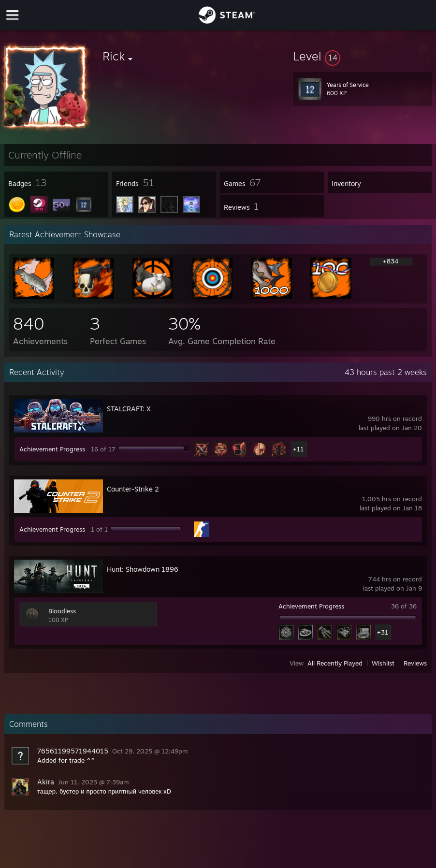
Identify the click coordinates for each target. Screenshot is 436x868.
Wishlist (383, 663)
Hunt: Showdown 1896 (143, 569)
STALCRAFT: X (129, 409)
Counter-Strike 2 (133, 489)
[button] (363, 56)
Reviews (415, 663)
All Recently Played (335, 663)
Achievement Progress (52, 449)
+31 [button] (383, 632)
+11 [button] (298, 449)
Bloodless (62, 611)
